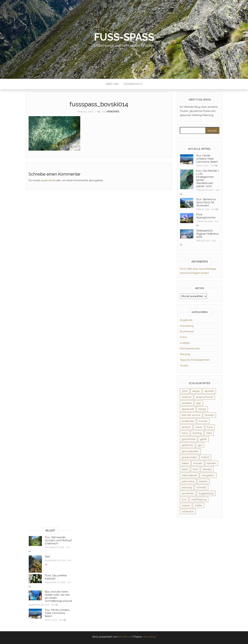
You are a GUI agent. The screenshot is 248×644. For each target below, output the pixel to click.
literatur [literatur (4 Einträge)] (207, 469)
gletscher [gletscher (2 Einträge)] (187, 445)
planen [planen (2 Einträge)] (203, 481)
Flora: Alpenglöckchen (206, 216)
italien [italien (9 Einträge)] (185, 463)
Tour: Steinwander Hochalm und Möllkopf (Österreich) (58, 540)
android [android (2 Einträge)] (187, 397)
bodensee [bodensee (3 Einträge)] (188, 421)
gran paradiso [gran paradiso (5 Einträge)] (190, 451)
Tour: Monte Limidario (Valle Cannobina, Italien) (207, 159)
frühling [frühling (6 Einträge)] (197, 433)
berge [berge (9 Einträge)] (202, 409)
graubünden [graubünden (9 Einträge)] (189, 457)
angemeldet (48, 180)
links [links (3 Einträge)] (195, 469)
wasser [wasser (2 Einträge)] (186, 505)
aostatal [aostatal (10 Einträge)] (187, 403)
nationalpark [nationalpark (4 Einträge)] (189, 475)
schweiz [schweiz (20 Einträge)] (201, 487)
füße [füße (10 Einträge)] (209, 433)
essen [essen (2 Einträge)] (199, 427)
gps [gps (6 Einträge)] (200, 445)
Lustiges (185, 343)
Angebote (186, 320)
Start (47, 557)
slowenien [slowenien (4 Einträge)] (188, 493)
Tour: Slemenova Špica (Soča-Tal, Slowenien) (206, 202)
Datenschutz (133, 84)
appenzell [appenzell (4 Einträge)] (188, 409)
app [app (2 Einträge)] (199, 403)
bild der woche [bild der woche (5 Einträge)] (191, 415)
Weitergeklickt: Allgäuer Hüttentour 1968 (208, 234)
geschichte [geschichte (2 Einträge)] (188, 439)
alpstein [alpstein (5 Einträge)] (209, 391)
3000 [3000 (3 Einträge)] (185, 391)
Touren (184, 366)
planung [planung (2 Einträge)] (187, 487)
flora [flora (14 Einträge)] (210, 427)
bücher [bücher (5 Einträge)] (203, 421)
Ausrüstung (187, 326)
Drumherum (187, 331)
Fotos (183, 337)
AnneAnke (113, 112)
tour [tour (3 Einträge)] (184, 499)
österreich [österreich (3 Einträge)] (188, 511)
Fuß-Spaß (124, 37)
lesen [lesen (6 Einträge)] (185, 469)
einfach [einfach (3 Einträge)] (186, 427)
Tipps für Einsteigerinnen (195, 360)
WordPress (125, 637)
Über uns (112, 84)
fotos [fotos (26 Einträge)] (185, 433)
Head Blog (149, 637)
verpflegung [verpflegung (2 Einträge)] (199, 499)
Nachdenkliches (190, 349)
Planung (185, 354)
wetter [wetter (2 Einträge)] (198, 505)
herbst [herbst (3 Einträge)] (205, 457)
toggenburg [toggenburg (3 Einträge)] (206, 493)
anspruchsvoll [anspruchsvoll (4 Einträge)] (204, 397)
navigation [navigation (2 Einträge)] (208, 475)
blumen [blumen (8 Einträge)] (209, 415)
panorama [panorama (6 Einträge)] (188, 481)
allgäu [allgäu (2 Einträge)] (196, 391)
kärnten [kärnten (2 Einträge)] (211, 463)
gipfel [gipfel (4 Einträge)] (203, 439)
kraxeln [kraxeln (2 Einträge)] (198, 463)
